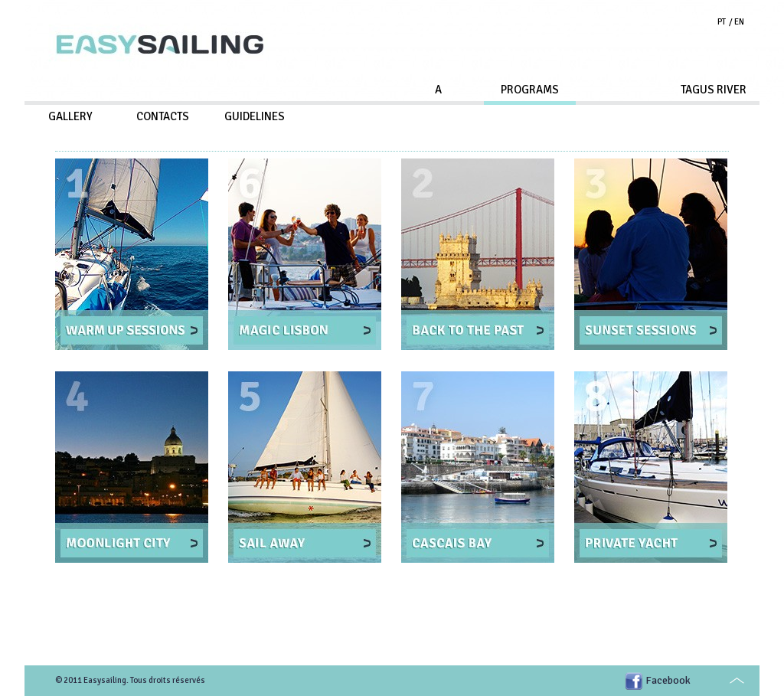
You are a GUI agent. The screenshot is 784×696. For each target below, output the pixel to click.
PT (722, 22)
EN (739, 22)
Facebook (668, 680)
